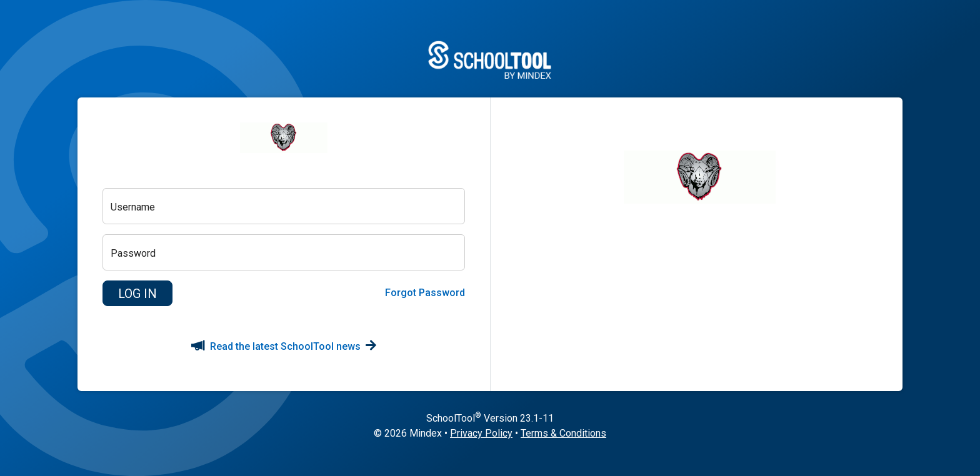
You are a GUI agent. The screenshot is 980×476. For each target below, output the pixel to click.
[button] (137, 294)
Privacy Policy (481, 433)
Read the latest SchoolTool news (284, 346)
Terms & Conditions (563, 433)
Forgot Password (425, 293)
